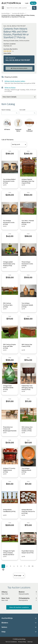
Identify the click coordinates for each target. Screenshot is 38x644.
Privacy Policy (22, 642)
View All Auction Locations (19, 607)
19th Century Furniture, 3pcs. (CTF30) (8, 305)
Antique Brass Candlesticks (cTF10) (9, 511)
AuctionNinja (6, 13)
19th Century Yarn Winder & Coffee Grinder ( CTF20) (27, 429)
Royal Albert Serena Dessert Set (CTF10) (28, 552)
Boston (22, 592)
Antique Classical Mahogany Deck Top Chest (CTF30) (28, 181)
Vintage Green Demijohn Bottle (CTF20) (8, 388)
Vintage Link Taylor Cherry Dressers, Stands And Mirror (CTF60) (9, 554)
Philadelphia (24, 598)
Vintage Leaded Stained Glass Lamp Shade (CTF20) (9, 264)
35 (29, 566)
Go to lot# (22, 110)
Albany (4, 592)
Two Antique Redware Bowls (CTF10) (26, 470)
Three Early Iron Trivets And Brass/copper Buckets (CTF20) (10, 430)
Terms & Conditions (11, 642)
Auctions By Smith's (18, 13)
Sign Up (33, 3)
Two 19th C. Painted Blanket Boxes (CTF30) (28, 222)
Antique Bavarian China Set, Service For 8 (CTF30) (28, 511)
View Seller (7, 53)
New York (6, 598)
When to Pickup (10, 87)
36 (33, 566)
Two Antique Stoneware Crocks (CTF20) (9, 222)
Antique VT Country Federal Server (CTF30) (9, 470)
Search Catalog (6, 110)
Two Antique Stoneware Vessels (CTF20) (27, 305)
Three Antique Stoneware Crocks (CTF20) (27, 264)
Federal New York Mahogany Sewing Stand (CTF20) (27, 388)
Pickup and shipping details (19, 68)
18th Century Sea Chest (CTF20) (27, 345)
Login (27, 3)
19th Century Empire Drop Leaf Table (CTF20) (9, 346)
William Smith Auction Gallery (15, 81)
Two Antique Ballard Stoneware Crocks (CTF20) (9, 181)
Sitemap (30, 642)
